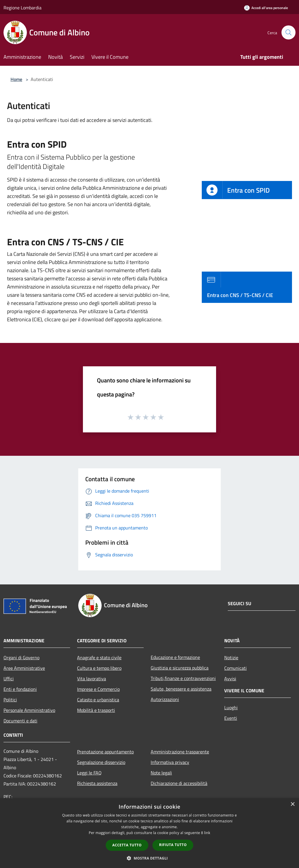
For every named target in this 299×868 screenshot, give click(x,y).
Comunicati (235, 668)
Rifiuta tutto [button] (173, 845)
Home (16, 79)
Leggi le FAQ (89, 773)
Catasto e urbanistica (98, 700)
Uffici (9, 679)
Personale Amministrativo (29, 710)
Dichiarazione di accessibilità (179, 783)
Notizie (231, 658)
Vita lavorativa (92, 679)
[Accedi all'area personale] (266, 8)
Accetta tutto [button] (127, 845)
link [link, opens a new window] (207, 833)
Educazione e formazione (175, 657)
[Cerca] (288, 32)
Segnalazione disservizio (101, 762)
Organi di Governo (21, 658)
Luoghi (231, 707)
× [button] (292, 804)
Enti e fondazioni (20, 689)
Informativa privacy (170, 762)
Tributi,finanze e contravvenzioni (183, 678)
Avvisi (230, 679)
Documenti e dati (20, 721)
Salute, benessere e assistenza (181, 689)
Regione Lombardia (22, 8)
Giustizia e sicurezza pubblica (180, 668)
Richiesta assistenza (97, 783)
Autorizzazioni (165, 699)
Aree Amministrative (24, 668)
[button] (149, 858)
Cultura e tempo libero (99, 668)
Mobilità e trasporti (96, 710)
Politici (10, 700)
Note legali (161, 773)
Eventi (231, 718)
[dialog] (149, 833)
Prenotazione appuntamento (105, 752)
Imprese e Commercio (98, 689)
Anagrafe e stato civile (99, 658)
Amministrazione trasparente (180, 752)
